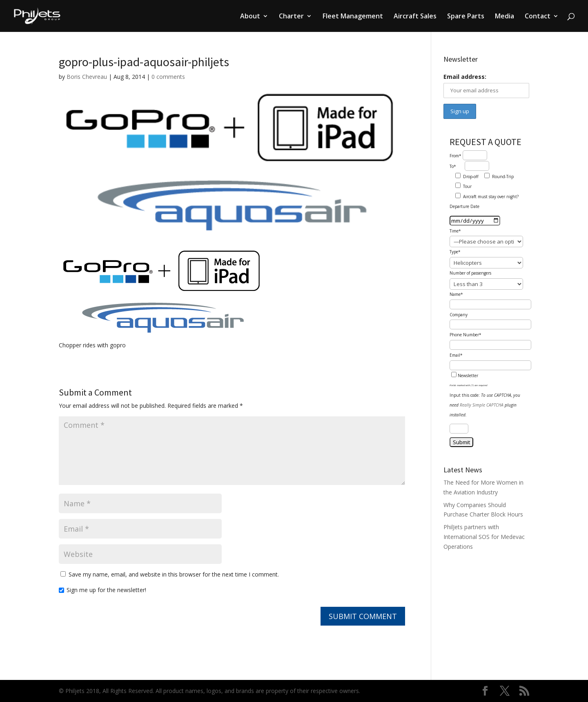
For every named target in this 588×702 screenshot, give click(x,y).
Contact (538, 17)
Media (504, 17)
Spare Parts (466, 17)
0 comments (168, 77)
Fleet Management (353, 17)
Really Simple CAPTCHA (482, 405)
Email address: (465, 77)
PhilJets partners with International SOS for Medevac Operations (484, 537)
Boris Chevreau (87, 77)
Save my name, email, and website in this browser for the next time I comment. (174, 574)
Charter (291, 17)
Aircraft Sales (415, 17)
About (250, 17)
